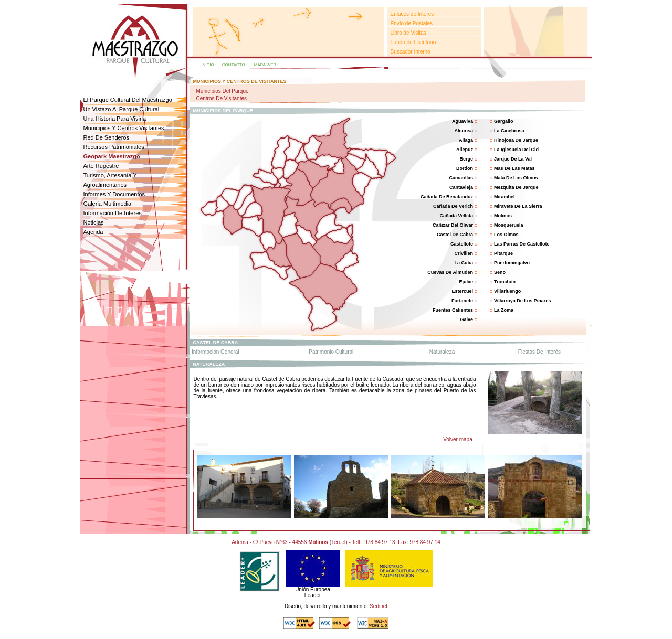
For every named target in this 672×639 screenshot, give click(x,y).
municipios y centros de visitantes (240, 81)
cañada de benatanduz (447, 197)
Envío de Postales (412, 23)
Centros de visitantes (221, 98)
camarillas (461, 178)
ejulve (466, 282)
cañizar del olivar (453, 225)
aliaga (466, 140)
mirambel (505, 197)
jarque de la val (513, 159)
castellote (462, 244)
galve (466, 319)
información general (216, 352)
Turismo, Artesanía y (110, 175)
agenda (93, 232)
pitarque (503, 253)
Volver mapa (458, 439)
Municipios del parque (222, 91)
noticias (94, 222)
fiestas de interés (539, 352)
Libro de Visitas (408, 33)
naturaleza (442, 352)
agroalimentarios (105, 185)
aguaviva (463, 121)
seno (500, 272)
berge (466, 159)
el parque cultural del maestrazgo (128, 100)
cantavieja (461, 187)
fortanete (462, 301)
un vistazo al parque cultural (122, 109)
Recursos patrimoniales (114, 147)
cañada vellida (456, 216)
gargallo (504, 121)
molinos (503, 216)
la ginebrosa (509, 131)
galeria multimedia (108, 204)
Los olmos (506, 235)
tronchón (505, 282)
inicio (207, 65)
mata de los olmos (516, 178)
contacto (234, 65)
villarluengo (507, 291)
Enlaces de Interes (412, 14)
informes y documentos (114, 194)
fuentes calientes (453, 310)
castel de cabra (455, 235)
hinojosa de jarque (516, 140)
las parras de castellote (522, 244)
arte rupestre (101, 166)
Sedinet (379, 606)
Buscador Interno (411, 52)
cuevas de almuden (450, 272)
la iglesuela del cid (516, 150)
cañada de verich (453, 206)
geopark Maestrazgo (112, 156)
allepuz (465, 150)
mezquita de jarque (516, 187)
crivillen (464, 253)
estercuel (462, 291)
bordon (465, 168)
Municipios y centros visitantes (124, 128)
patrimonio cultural (331, 352)
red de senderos (106, 137)
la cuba (464, 263)
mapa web (265, 65)
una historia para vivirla (115, 119)
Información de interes (113, 213)
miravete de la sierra (518, 206)
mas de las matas (514, 168)
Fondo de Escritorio (413, 42)
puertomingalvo (512, 263)
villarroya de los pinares (522, 301)
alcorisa (464, 131)
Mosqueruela (509, 225)
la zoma (504, 310)
